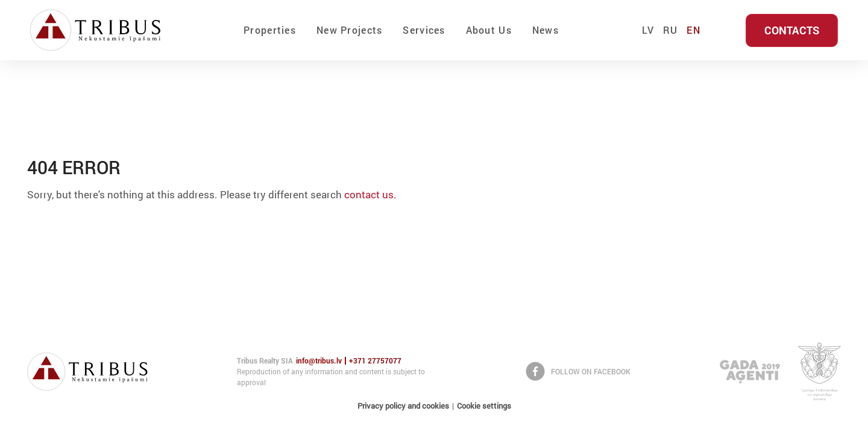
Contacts (792, 30)
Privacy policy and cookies (403, 406)
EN (693, 30)
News (546, 30)
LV (648, 30)
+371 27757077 (375, 361)
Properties (270, 30)
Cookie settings (484, 406)
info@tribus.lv (319, 361)
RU (671, 30)
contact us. (370, 194)
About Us (489, 30)
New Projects (349, 30)
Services (424, 30)
